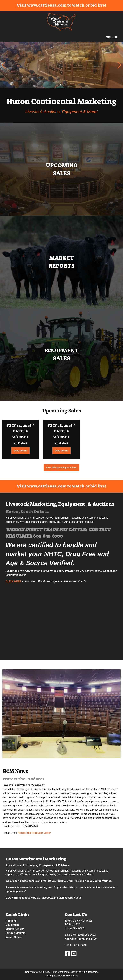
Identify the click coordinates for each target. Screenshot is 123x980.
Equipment (12, 925)
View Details (20, 451)
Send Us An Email (76, 945)
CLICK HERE (13, 582)
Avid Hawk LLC (69, 976)
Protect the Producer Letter (34, 833)
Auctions (11, 921)
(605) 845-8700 (88, 939)
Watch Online (14, 937)
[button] (119, 65)
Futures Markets (16, 933)
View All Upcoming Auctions (61, 468)
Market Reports (15, 929)
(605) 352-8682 (87, 935)
